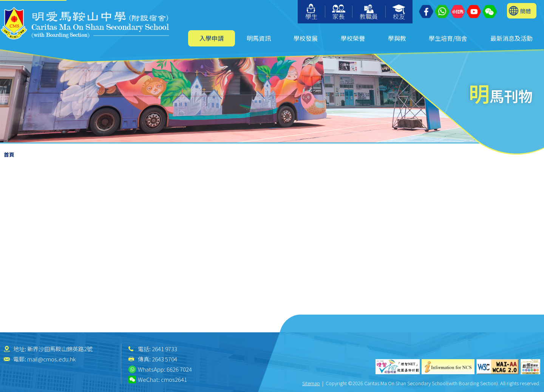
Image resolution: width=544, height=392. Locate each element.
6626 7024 (179, 369)
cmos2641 (174, 379)
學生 (311, 12)
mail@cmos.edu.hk (51, 359)
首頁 (9, 154)
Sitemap (311, 383)
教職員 (369, 13)
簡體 (525, 11)
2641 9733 (165, 349)
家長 (339, 13)
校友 (399, 13)
